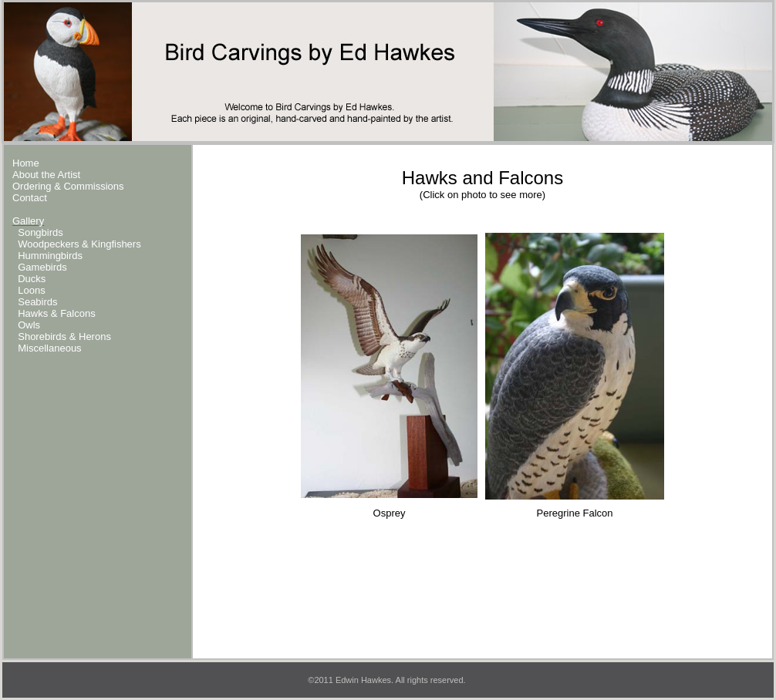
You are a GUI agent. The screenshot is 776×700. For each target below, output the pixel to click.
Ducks (32, 279)
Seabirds (37, 302)
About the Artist (46, 175)
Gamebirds (42, 267)
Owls (29, 325)
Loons (31, 290)
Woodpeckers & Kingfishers (79, 244)
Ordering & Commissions (68, 186)
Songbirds (40, 232)
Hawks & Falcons (56, 313)
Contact (30, 198)
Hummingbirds (50, 256)
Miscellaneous (49, 348)
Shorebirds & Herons (64, 337)
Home (26, 163)
